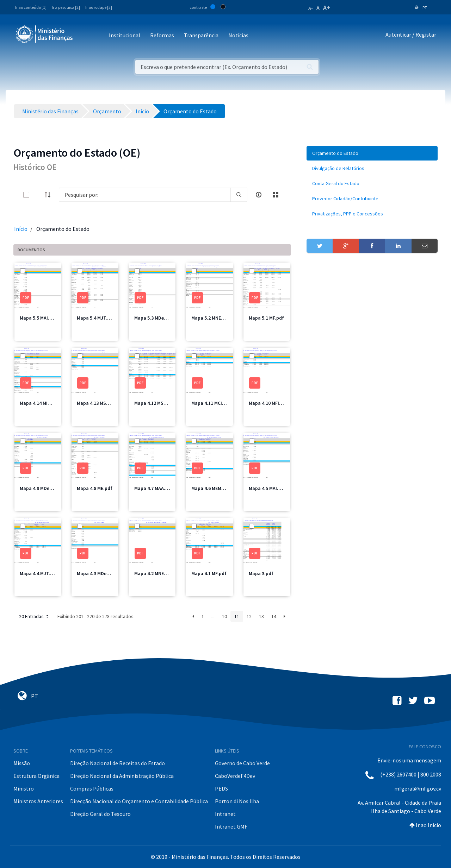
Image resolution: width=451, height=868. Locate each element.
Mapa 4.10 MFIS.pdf (270, 403)
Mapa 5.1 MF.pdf (266, 318)
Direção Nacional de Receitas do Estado (118, 763)
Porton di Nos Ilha (237, 801)
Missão (22, 763)
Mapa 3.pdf (261, 573)
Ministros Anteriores (38, 801)
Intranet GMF (231, 826)
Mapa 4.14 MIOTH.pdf (43, 403)
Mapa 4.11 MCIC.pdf (213, 403)
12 (249, 616)
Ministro (24, 788)
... (213, 616)
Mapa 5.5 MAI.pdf (38, 318)
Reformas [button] (162, 35)
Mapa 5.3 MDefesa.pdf (159, 318)
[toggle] (38, 195)
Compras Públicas (92, 788)
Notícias (238, 35)
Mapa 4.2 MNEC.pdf (155, 573)
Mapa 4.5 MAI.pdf (267, 488)
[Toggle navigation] (84, 36)
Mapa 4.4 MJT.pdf (39, 573)
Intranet (225, 814)
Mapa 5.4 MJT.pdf (96, 318)
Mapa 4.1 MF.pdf (209, 573)
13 (261, 616)
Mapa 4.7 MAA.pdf (154, 488)
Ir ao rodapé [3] (99, 7)
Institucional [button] (125, 35)
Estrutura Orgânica (36, 776)
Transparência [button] (201, 35)
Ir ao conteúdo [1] (31, 7)
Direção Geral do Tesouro (100, 814)
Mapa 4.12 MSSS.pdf (156, 403)
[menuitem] (372, 153)
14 (274, 616)
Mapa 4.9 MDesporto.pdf (47, 488)
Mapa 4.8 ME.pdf (95, 488)
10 (224, 616)
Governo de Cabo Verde (242, 763)
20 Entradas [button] (34, 616)
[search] (239, 195)
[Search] (145, 195)
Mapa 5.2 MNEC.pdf (212, 318)
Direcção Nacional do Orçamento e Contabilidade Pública (139, 801)
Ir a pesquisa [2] (66, 7)
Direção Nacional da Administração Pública (122, 776)
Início (21, 229)
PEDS (221, 788)
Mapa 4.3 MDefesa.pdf (101, 573)
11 (237, 616)
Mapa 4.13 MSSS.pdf (99, 403)
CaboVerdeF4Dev (235, 776)
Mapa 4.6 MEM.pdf (211, 488)
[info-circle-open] (259, 195)
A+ (327, 8)
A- (311, 8)
